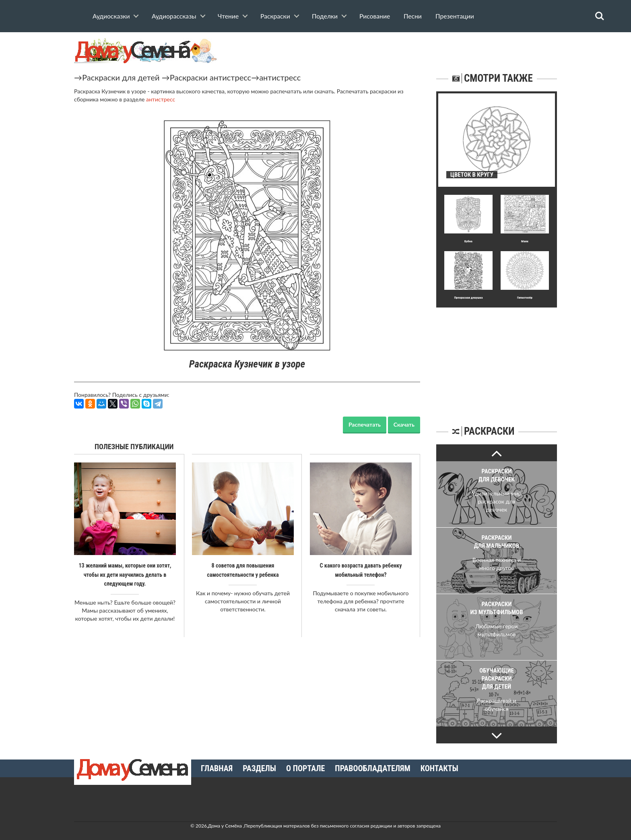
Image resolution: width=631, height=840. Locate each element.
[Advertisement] (497, 358)
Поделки (325, 16)
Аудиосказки (111, 16)
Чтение (228, 16)
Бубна (468, 241)
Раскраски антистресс (210, 77)
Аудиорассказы (174, 16)
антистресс (280, 77)
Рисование (375, 16)
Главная (217, 768)
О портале (305, 768)
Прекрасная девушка (468, 298)
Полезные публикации (134, 447)
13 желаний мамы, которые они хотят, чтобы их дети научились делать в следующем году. (125, 574)
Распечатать (365, 424)
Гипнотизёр (525, 298)
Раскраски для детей (121, 77)
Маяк (525, 241)
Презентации (455, 16)
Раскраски (275, 16)
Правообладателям (372, 768)
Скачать (404, 424)
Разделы (259, 768)
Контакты (439, 768)
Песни (413, 16)
